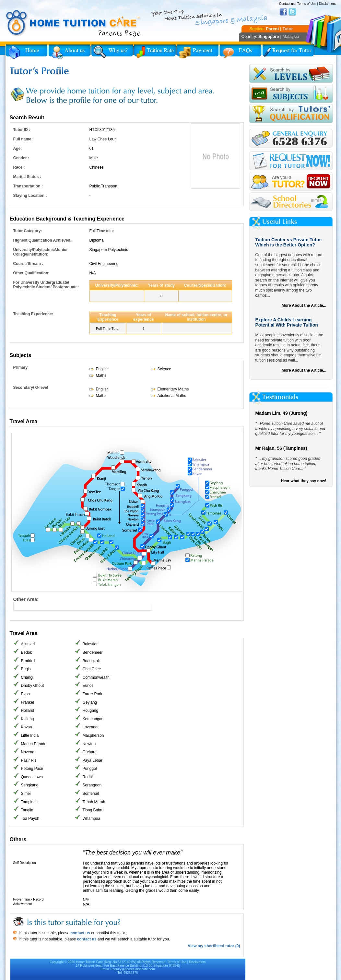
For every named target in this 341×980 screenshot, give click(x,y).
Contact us (287, 4)
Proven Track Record (29, 899)
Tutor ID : (22, 130)
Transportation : (28, 186)
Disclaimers (327, 4)
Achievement (23, 904)
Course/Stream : (28, 264)
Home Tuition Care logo (74, 23)
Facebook (283, 12)
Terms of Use (307, 4)
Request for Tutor (288, 52)
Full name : (24, 139)
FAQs (241, 52)
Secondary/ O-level (31, 388)
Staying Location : (30, 196)
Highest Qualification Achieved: (42, 240)
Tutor (288, 29)
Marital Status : (27, 177)
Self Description (25, 863)
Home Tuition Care (89, 962)
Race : (19, 167)
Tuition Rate (155, 52)
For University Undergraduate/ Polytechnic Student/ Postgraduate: (46, 285)
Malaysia (291, 36)
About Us (69, 52)
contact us (80, 933)
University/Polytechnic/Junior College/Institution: (41, 252)
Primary (21, 367)
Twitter (292, 12)
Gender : (21, 158)
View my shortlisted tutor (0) (214, 946)
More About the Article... (304, 305)
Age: (18, 149)
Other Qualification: (31, 273)
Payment (198, 52)
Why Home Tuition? (112, 52)
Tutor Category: (28, 231)
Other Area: (26, 599)
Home (27, 52)
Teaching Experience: (33, 314)
